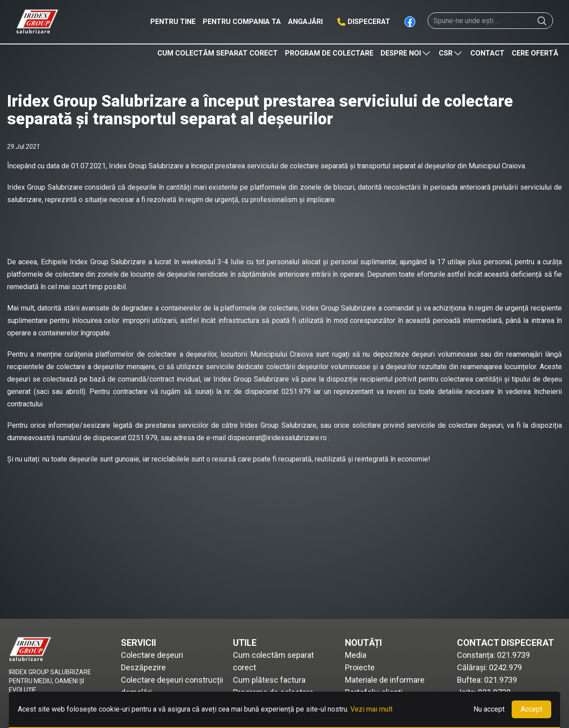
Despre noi (406, 53)
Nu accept (489, 709)
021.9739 (513, 655)
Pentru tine (173, 22)
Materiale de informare (385, 680)
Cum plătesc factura (269, 680)
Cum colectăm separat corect (218, 53)
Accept (531, 709)
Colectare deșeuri (152, 655)
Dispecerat (369, 22)
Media (356, 655)
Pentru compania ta (242, 22)
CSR (451, 53)
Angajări (305, 22)
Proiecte (360, 667)
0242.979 (505, 667)
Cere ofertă (535, 53)
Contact (487, 53)
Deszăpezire (143, 667)
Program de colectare (329, 53)
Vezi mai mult (371, 709)
